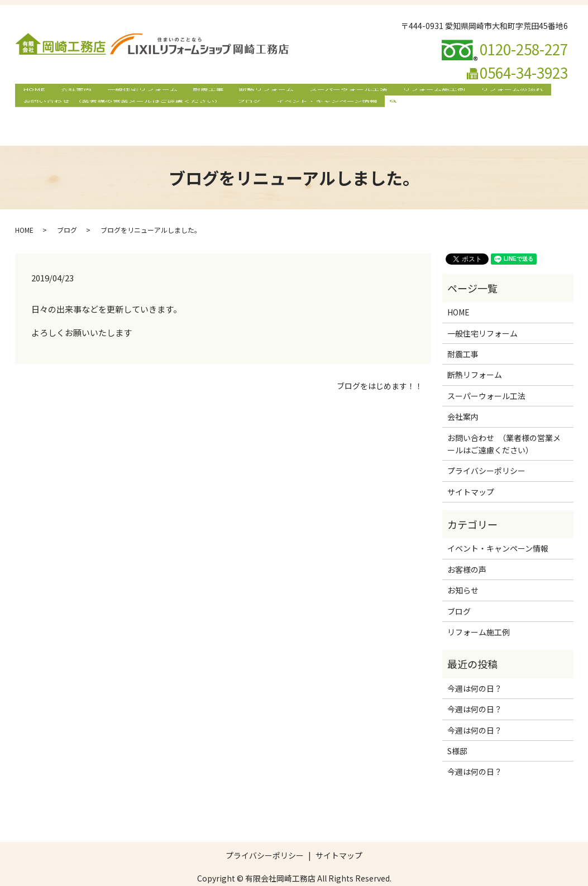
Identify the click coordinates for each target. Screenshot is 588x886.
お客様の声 (467, 548)
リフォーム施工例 (385, 92)
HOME (30, 92)
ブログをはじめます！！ (380, 365)
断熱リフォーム (233, 92)
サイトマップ (471, 470)
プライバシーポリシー (486, 449)
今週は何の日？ (475, 667)
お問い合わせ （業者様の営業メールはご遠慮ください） (119, 109)
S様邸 (457, 730)
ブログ (238, 109)
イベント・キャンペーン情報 (308, 109)
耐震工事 (182, 92)
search (377, 109)
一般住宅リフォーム (123, 92)
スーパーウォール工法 (307, 92)
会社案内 (65, 92)
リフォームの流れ (456, 92)
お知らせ (463, 569)
